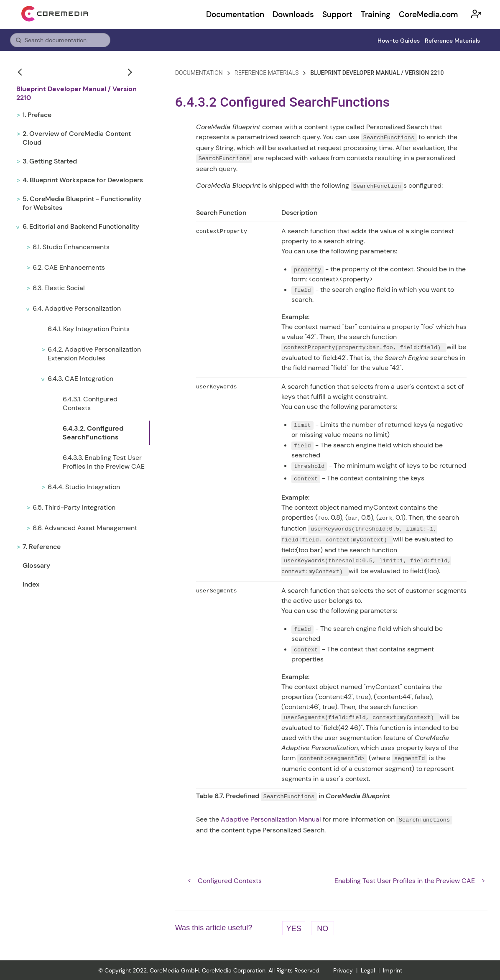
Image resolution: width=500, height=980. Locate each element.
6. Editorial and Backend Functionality (81, 226)
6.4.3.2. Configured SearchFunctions (93, 433)
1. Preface (37, 115)
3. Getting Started (50, 161)
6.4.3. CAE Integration (80, 379)
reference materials (267, 73)
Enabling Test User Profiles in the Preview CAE (405, 880)
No (323, 928)
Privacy (343, 970)
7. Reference (42, 547)
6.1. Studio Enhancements (71, 247)
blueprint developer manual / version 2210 (377, 73)
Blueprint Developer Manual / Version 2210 (77, 93)
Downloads (293, 14)
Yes (294, 928)
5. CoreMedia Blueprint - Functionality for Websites (82, 203)
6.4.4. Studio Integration (84, 487)
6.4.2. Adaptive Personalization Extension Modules (94, 354)
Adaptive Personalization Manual (271, 818)
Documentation (235, 14)
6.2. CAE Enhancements (69, 267)
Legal (368, 970)
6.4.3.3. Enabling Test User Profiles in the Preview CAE (104, 462)
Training (376, 14)
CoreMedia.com (428, 14)
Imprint (393, 970)
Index (31, 584)
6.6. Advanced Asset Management (85, 528)
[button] (21, 72)
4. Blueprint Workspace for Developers (83, 180)
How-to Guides (399, 41)
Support (337, 14)
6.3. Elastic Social (59, 288)
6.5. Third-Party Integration (74, 507)
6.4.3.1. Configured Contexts (90, 403)
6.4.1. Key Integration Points (89, 329)
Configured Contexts (230, 880)
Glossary (36, 565)
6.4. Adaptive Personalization (77, 308)
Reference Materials (452, 41)
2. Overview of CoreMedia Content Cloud (77, 138)
